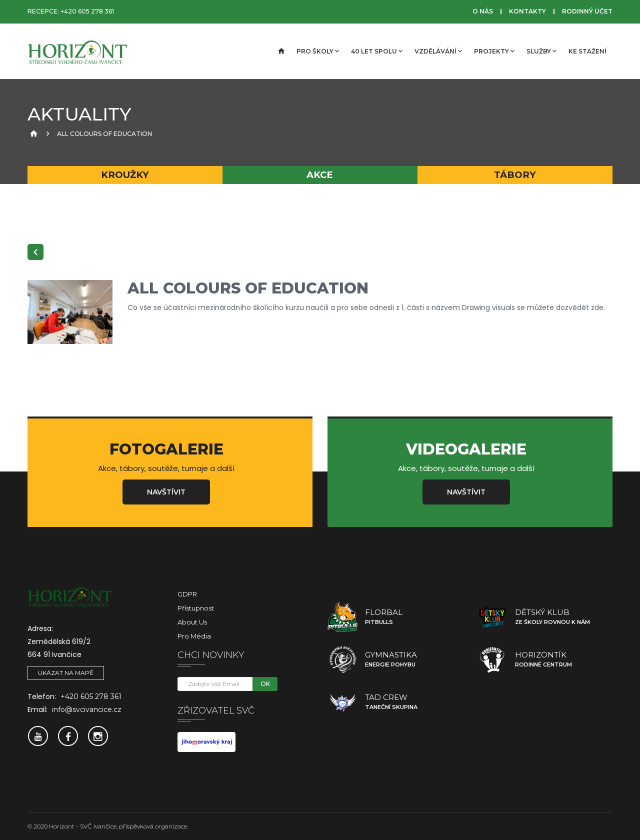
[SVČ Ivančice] (77, 51)
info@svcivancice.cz (87, 709)
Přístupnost (196, 608)
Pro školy (318, 51)
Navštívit (166, 492)
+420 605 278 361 (87, 11)
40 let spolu (377, 51)
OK (265, 684)
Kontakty (527, 11)
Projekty (494, 51)
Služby (541, 51)
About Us (192, 622)
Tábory (515, 175)
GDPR (187, 594)
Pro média (194, 636)
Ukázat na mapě (66, 673)
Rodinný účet (587, 11)
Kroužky (125, 175)
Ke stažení (587, 51)
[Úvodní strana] (280, 51)
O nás (483, 11)
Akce (320, 175)
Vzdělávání (438, 51)
